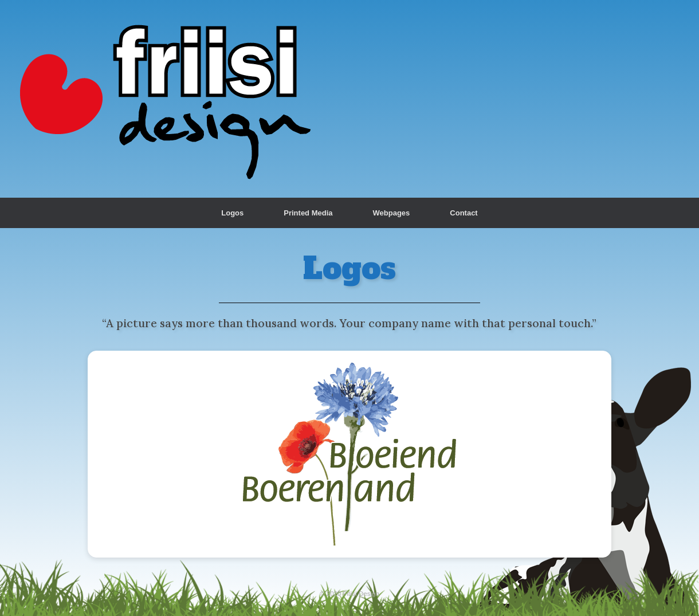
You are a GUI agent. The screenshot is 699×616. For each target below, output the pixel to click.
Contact (464, 213)
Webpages (392, 213)
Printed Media (308, 213)
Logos (232, 213)
